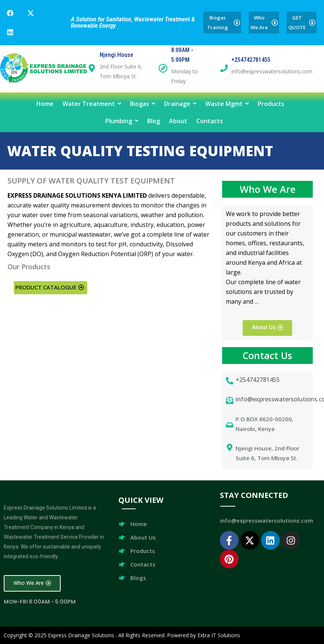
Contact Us (267, 355)
